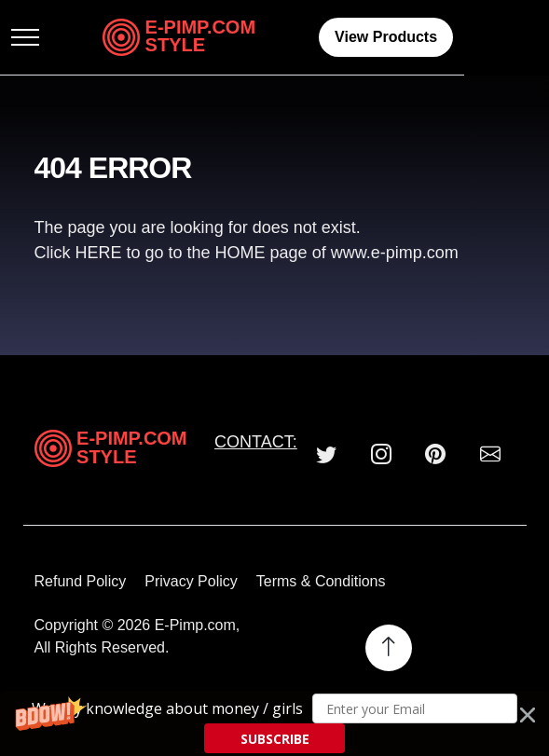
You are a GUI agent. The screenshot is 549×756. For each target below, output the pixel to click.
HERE (101, 253)
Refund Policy (81, 581)
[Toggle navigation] (48, 38)
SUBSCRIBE (275, 739)
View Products (448, 37)
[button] (274, 723)
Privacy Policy (191, 581)
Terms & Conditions (321, 581)
